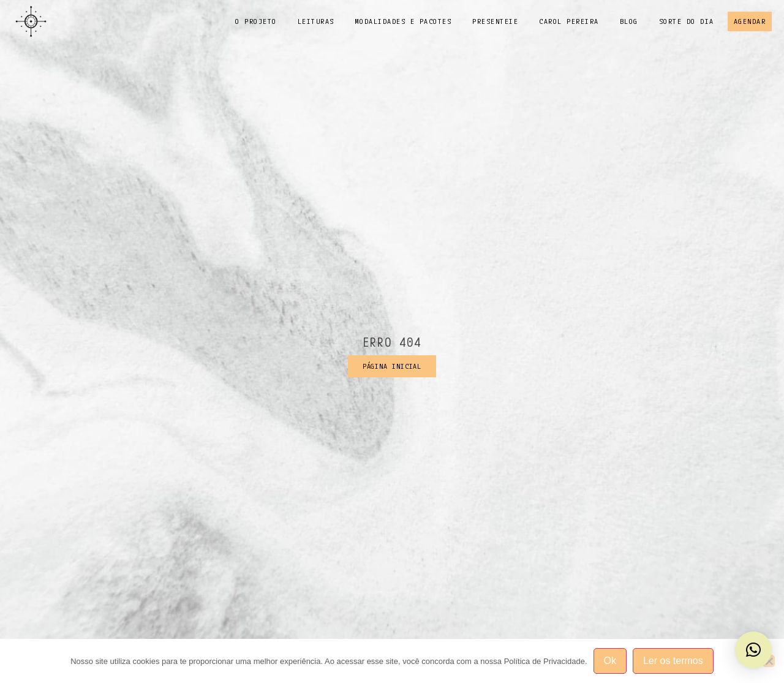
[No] (769, 661)
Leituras (316, 21)
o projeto (256, 21)
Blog (629, 21)
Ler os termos (673, 661)
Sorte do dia (687, 21)
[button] (753, 650)
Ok (610, 661)
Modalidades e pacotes (404, 21)
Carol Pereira (569, 21)
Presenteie (495, 21)
